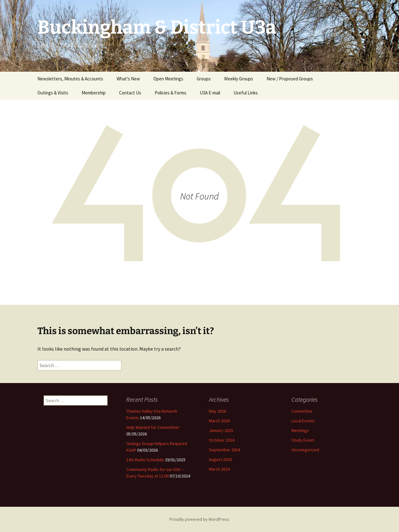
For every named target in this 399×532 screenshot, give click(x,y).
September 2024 (224, 450)
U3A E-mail (210, 93)
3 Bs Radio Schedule (145, 460)
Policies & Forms (171, 93)
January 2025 (221, 430)
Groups (204, 79)
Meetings (300, 430)
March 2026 (219, 421)
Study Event (303, 440)
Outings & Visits (53, 93)
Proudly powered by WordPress (199, 519)
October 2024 (222, 440)
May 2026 (217, 411)
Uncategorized (305, 450)
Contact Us (130, 93)
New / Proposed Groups (290, 79)
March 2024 (219, 469)
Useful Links (246, 93)
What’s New (128, 79)
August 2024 (220, 459)
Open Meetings (168, 79)
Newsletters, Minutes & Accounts (70, 79)
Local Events (303, 421)
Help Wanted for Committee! (153, 427)
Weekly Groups (239, 79)
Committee (302, 411)
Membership (94, 93)
